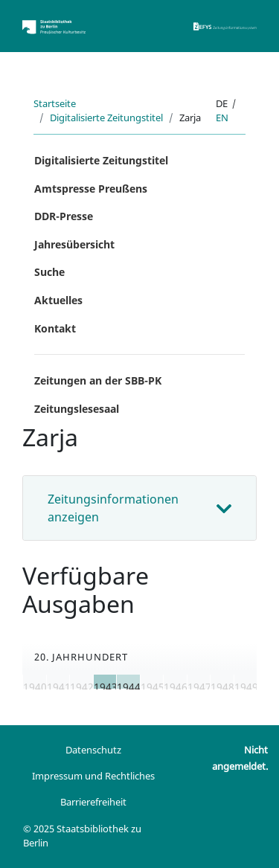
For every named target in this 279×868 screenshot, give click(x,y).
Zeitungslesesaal (77, 409)
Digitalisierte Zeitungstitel (106, 118)
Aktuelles (58, 300)
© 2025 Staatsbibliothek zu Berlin (82, 836)
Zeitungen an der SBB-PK (98, 380)
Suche (49, 272)
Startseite (55, 103)
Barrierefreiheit (93, 802)
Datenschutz (93, 750)
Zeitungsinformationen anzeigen (113, 508)
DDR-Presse (64, 216)
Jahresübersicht (74, 244)
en (222, 118)
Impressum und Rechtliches (93, 776)
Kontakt (55, 328)
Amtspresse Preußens (91, 189)
